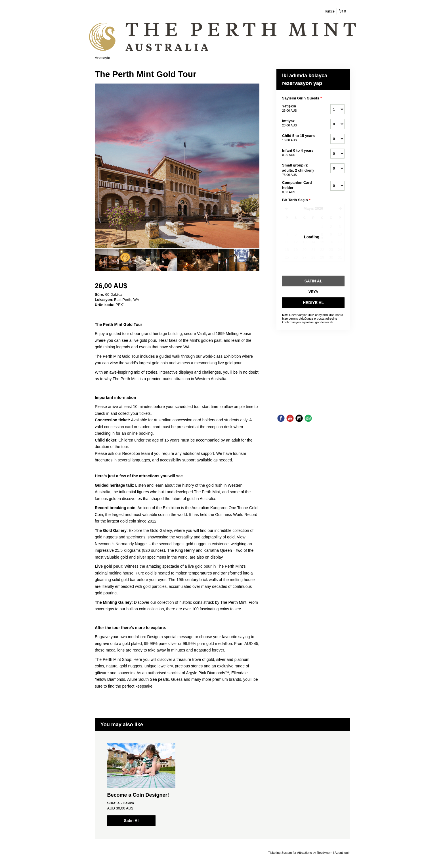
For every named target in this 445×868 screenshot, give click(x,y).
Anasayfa (102, 58)
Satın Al (131, 821)
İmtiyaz (299, 123)
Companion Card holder (299, 188)
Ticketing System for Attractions (290, 853)
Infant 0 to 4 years (299, 153)
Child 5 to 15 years (299, 138)
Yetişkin (299, 109)
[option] (115, 260)
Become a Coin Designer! (138, 795)
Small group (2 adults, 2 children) (299, 170)
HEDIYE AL (313, 303)
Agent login (342, 853)
